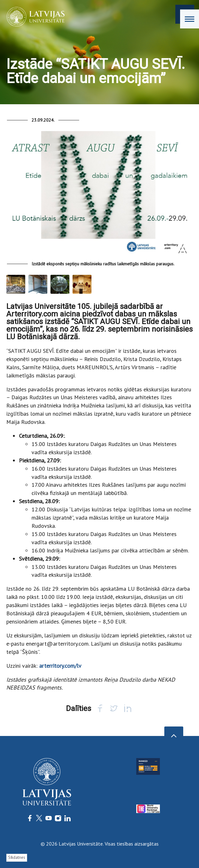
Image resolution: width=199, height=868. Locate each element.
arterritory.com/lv (60, 666)
